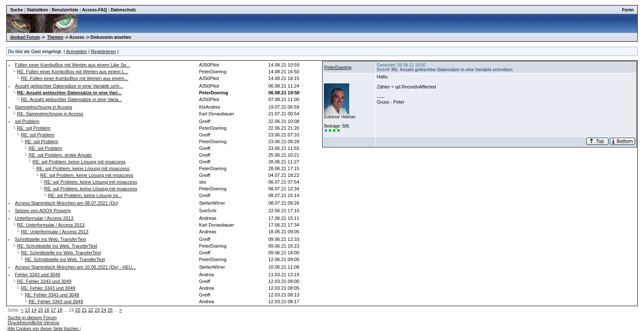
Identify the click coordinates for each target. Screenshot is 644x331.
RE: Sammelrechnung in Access (50, 114)
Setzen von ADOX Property (43, 211)
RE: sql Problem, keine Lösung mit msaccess (79, 162)
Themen (55, 37)
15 (40, 310)
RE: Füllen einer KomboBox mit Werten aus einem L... (73, 72)
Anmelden (77, 51)
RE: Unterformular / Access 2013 (51, 225)
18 (60, 310)
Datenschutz (123, 10)
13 (27, 310)
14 (34, 310)
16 (47, 310)
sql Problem (27, 121)
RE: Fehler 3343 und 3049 (44, 281)
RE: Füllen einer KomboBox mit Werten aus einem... (74, 78)
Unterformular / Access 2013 (44, 218)
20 (78, 310)
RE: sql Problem (34, 128)
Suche (16, 10)
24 (104, 310)
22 (91, 310)
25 (110, 310)
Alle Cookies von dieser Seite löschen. (44, 329)
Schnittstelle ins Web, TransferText (50, 239)
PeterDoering (338, 67)
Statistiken (37, 10)
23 (97, 310)
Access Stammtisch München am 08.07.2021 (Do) (66, 203)
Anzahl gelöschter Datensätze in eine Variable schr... (69, 86)
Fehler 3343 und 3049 (38, 275)
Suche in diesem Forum (32, 318)
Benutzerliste (65, 10)
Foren (628, 10)
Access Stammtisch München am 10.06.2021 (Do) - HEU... (75, 267)
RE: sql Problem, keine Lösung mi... (85, 195)
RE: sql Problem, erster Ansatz (60, 155)
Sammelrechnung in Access (43, 107)
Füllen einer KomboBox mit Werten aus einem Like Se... (72, 65)
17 (53, 310)
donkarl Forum (25, 37)
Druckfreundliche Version (33, 323)
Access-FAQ (95, 10)
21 (84, 310)
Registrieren (103, 51)
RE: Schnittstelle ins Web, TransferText (57, 246)
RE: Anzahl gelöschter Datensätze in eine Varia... (71, 99)
